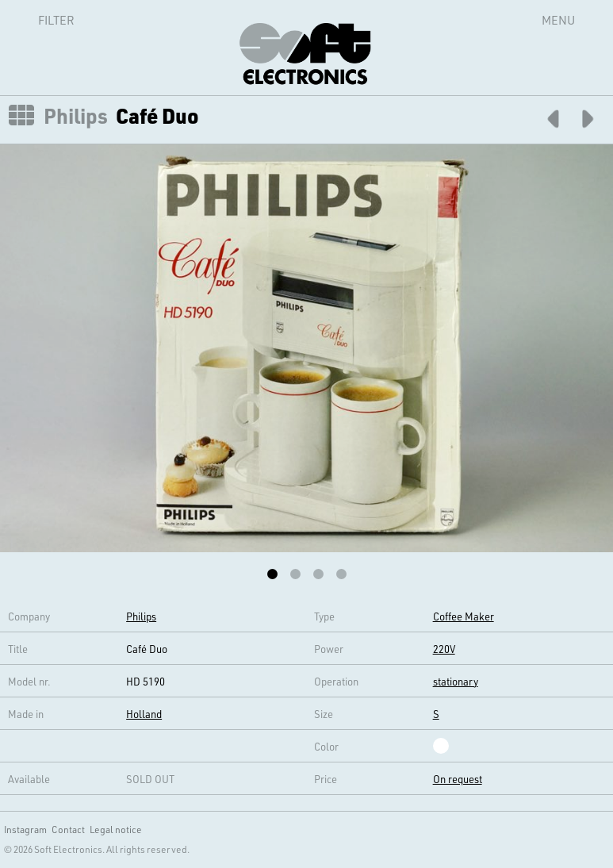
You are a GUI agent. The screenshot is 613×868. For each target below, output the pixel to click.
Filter (39, 20)
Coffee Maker (464, 616)
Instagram (25, 829)
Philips (76, 116)
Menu (558, 20)
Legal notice (116, 829)
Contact (68, 829)
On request (458, 779)
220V (444, 649)
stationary (456, 681)
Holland (144, 714)
